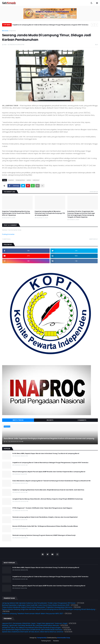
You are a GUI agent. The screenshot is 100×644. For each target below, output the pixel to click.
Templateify (42, 638)
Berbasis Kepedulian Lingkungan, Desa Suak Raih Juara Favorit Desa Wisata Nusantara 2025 (36, 605)
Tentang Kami (46, 641)
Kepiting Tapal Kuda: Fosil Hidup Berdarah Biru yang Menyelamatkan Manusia (30, 625)
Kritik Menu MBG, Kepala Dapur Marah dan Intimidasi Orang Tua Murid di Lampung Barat (46, 454)
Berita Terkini (18, 420)
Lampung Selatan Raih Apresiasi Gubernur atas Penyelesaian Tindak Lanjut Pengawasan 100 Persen (39, 603)
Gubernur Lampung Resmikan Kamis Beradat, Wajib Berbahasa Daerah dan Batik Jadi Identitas (48, 490)
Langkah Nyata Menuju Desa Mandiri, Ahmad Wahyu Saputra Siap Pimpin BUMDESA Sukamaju (48, 499)
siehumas (36, 180)
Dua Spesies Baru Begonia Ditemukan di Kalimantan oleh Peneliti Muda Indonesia (32, 630)
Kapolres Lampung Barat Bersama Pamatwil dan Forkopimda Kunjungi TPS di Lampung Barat (50, 213)
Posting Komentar (8, 234)
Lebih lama (93, 239)
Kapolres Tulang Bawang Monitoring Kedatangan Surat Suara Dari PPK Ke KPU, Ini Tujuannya (16, 213)
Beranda (5, 31)
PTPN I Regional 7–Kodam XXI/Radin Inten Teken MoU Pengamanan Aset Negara (42, 508)
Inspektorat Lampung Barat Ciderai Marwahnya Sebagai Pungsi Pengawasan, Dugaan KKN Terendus (50, 25)
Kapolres (13, 31)
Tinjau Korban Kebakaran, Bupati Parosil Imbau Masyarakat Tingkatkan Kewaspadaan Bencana (37, 607)
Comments (82, 420)
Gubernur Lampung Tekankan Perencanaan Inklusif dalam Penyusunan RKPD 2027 (33, 614)
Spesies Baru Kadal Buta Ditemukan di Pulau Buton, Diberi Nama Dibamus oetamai (33, 632)
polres (29, 180)
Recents (50, 420)
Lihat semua (94, 192)
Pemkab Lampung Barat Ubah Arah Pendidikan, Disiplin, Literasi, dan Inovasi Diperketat (45, 517)
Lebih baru (7, 239)
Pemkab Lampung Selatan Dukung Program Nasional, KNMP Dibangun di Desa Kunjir (44, 535)
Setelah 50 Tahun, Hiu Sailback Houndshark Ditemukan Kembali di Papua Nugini (31, 628)
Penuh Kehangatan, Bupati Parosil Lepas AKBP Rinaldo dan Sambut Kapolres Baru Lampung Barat (49, 472)
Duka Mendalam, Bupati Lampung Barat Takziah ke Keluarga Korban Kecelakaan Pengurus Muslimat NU (51, 481)
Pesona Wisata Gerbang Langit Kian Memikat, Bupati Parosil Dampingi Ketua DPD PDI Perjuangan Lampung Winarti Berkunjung (49, 609)
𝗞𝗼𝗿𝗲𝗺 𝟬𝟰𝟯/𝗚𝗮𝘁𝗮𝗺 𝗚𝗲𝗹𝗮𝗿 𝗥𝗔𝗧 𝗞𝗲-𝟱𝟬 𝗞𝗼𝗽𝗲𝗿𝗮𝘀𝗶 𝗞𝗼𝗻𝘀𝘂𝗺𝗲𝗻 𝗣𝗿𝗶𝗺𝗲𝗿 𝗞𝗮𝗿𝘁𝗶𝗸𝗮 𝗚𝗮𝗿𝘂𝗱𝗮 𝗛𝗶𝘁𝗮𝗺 (45, 526)
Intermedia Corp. (64, 638)
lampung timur (20, 180)
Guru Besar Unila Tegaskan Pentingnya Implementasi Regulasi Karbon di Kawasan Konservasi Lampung (49, 439)
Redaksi (56, 641)
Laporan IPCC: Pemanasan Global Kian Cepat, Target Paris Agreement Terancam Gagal (35, 623)
